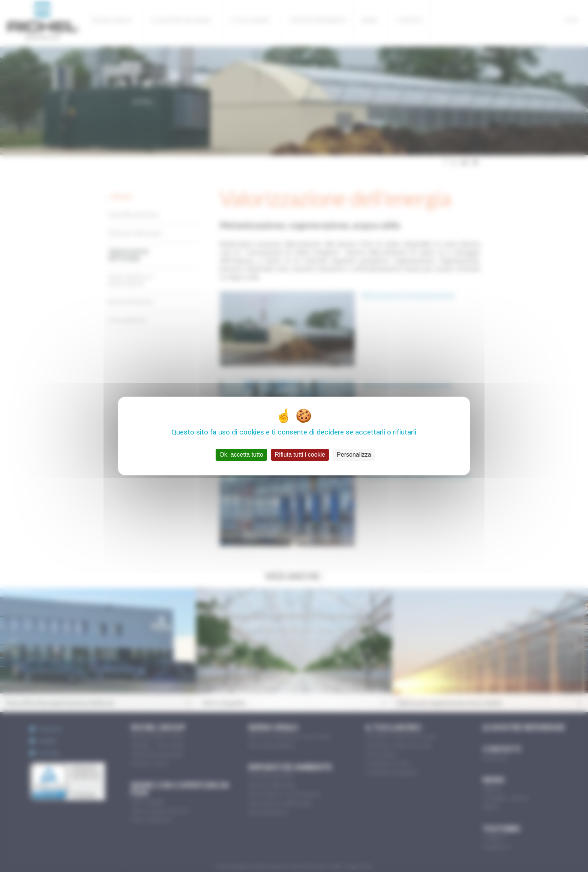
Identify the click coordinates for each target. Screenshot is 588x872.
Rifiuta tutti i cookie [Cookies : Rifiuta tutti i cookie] (300, 455)
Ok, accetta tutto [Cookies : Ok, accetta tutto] (241, 455)
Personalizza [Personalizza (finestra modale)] (354, 455)
